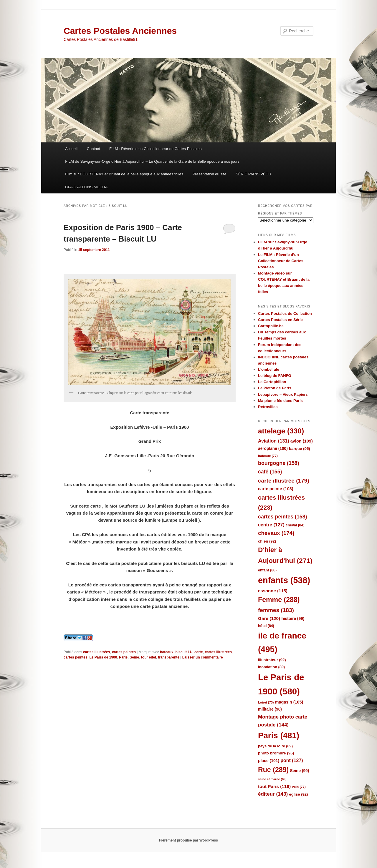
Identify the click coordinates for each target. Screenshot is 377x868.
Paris (123, 657)
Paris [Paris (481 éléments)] (279, 735)
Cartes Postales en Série (280, 320)
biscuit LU (184, 652)
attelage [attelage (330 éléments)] (281, 431)
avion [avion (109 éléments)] (302, 441)
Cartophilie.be (271, 326)
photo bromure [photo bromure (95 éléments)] (276, 753)
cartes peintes (124, 652)
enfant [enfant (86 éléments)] (267, 570)
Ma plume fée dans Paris (280, 401)
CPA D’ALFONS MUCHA (86, 187)
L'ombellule (269, 369)
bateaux (167, 652)
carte (199, 652)
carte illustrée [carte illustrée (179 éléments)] (284, 481)
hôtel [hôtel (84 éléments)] (266, 626)
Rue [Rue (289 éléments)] (273, 770)
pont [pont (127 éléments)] (292, 760)
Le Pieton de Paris (275, 388)
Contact (94, 149)
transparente (169, 657)
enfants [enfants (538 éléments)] (284, 580)
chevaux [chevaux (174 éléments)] (276, 533)
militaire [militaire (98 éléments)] (270, 709)
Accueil (71, 149)
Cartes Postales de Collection (285, 314)
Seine (134, 657)
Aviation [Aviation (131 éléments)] (274, 441)
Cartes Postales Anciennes (120, 31)
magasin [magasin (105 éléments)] (289, 702)
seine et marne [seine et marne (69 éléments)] (272, 779)
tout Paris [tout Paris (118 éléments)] (274, 786)
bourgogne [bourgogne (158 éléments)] (279, 463)
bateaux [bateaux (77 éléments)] (268, 456)
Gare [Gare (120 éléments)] (269, 618)
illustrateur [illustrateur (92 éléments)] (272, 660)
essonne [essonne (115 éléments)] (273, 591)
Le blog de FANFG (275, 376)
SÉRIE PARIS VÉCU (253, 174)
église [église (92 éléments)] (298, 794)
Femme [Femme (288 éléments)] (279, 600)
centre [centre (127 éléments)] (271, 525)
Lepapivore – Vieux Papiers (283, 394)
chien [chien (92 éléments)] (267, 541)
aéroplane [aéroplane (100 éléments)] (273, 449)
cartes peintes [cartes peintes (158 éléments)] (282, 517)
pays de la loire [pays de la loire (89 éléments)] (275, 746)
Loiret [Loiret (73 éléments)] (266, 702)
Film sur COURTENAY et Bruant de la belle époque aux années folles (124, 174)
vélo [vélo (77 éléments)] (299, 787)
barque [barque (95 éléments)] (300, 449)
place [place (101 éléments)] (269, 761)
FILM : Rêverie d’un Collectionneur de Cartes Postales (156, 149)
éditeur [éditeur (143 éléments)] (273, 794)
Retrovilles (268, 407)
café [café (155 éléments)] (270, 472)
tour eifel (149, 657)
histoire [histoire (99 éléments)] (293, 619)
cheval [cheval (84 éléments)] (295, 525)
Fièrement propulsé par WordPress (188, 840)
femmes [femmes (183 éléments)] (276, 610)
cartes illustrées (96, 652)
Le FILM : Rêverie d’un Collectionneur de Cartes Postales (281, 261)
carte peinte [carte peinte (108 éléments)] (276, 489)
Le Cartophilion (272, 382)
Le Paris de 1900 (103, 657)
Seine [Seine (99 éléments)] (299, 771)
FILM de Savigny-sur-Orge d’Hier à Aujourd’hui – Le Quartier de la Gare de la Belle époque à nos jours (152, 161)
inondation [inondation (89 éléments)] (271, 667)
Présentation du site (210, 174)
